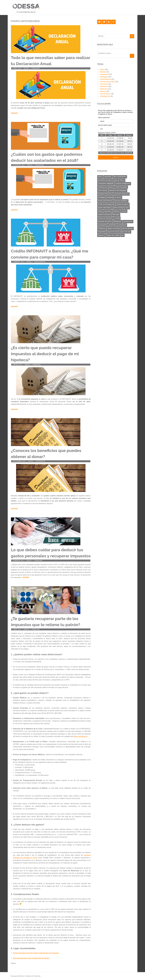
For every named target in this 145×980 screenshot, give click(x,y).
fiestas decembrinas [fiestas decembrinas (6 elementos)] (105, 201)
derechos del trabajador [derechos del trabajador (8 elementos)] (118, 190)
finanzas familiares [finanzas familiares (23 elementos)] (121, 201)
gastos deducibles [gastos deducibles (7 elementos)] (104, 208)
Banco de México (80, 736)
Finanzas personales (107, 82)
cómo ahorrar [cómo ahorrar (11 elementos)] (103, 190)
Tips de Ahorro (105, 94)
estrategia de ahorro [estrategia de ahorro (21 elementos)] (114, 197)
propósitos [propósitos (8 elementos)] (112, 225)
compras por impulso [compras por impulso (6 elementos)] (106, 187)
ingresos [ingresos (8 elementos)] (116, 211)
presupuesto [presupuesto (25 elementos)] (102, 225)
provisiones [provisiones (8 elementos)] (122, 225)
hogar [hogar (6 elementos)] (100, 211)
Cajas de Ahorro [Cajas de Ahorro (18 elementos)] (119, 180)
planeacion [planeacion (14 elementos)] (118, 221)
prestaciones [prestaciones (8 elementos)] (128, 221)
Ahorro (102, 69)
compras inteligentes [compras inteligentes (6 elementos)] (123, 184)
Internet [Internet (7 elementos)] (124, 211)
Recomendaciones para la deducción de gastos (31, 958)
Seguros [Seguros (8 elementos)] (101, 235)
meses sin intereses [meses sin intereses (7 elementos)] (105, 218)
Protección (39, 165)
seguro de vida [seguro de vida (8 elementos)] (125, 232)
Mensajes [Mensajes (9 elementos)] (116, 215)
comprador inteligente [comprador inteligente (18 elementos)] (106, 184)
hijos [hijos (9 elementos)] (127, 208)
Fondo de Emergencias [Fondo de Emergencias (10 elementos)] (106, 204)
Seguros (103, 91)
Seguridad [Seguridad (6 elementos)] (102, 232)
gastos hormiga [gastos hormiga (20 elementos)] (118, 208)
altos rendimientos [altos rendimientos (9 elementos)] (120, 177)
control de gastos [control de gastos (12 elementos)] (121, 187)
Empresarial (104, 74)
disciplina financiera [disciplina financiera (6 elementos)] (105, 194)
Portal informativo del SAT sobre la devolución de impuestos (36, 953)
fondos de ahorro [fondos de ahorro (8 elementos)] (123, 204)
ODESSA (26, 68)
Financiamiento (40, 262)
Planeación (104, 86)
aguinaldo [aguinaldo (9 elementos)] (108, 177)
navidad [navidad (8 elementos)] (117, 218)
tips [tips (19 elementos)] (123, 235)
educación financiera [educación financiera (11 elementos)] (121, 194)
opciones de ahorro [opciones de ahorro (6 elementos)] (105, 221)
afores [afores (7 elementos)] (100, 177)
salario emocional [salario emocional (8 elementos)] (114, 228)
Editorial (103, 72)
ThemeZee (37, 976)
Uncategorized (105, 96)
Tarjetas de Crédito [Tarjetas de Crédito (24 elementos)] (113, 235)
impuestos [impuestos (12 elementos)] (108, 211)
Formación (36, 68)
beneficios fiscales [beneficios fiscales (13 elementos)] (105, 180)
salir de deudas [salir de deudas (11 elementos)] (128, 228)
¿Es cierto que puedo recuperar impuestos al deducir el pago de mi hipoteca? (45, 354)
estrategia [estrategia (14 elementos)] (102, 197)
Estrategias (40, 461)
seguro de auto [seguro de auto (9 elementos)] (113, 232)
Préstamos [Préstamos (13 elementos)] (102, 228)
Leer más (14, 113)
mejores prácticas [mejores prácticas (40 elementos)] (104, 215)
